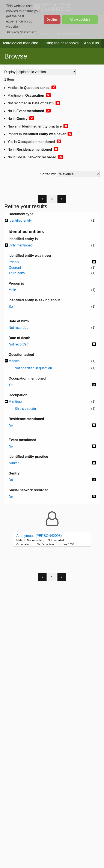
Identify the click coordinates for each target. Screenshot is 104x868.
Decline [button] (52, 20)
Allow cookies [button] (80, 20)
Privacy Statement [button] (22, 32)
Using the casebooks (61, 43)
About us (91, 43)
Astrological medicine (20, 43)
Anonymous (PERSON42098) (39, 536)
